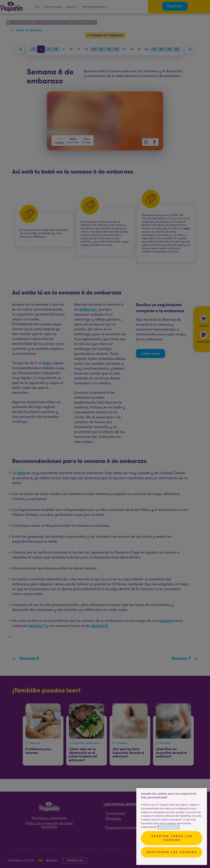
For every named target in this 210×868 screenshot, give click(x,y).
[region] (172, 826)
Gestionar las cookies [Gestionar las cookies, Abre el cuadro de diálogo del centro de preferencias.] (172, 852)
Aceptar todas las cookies (172, 838)
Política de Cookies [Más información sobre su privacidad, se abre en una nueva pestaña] (169, 827)
